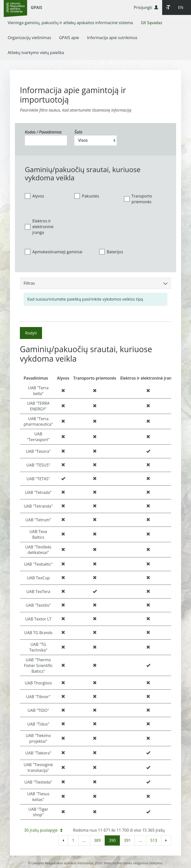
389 (97, 840)
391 (127, 840)
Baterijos (111, 252)
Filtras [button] (95, 283)
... (84, 840)
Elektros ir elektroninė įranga (39, 227)
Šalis (78, 132)
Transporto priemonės (138, 199)
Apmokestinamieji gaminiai (54, 252)
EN (181, 7)
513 (154, 840)
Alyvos (34, 196)
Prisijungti (146, 7)
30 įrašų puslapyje (43, 830)
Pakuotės (87, 196)
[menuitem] (70, 23)
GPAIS (37, 7)
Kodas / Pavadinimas (43, 132)
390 (112, 840)
